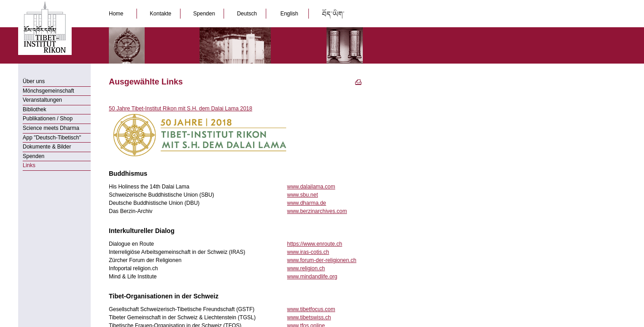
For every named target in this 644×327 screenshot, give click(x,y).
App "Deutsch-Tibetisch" (52, 138)
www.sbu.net (302, 195)
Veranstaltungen (42, 100)
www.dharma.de (307, 203)
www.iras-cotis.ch (308, 252)
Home (118, 14)
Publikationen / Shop (48, 119)
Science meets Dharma (51, 128)
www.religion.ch (306, 268)
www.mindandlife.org (312, 277)
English (289, 14)
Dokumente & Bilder (47, 147)
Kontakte (161, 14)
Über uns (34, 81)
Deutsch (247, 14)
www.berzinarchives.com (317, 211)
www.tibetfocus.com (311, 309)
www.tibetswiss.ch (309, 317)
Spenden (205, 14)
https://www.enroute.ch (315, 244)
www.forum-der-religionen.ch (322, 260)
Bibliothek (34, 109)
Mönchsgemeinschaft (48, 91)
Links (29, 165)
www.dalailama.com (311, 187)
